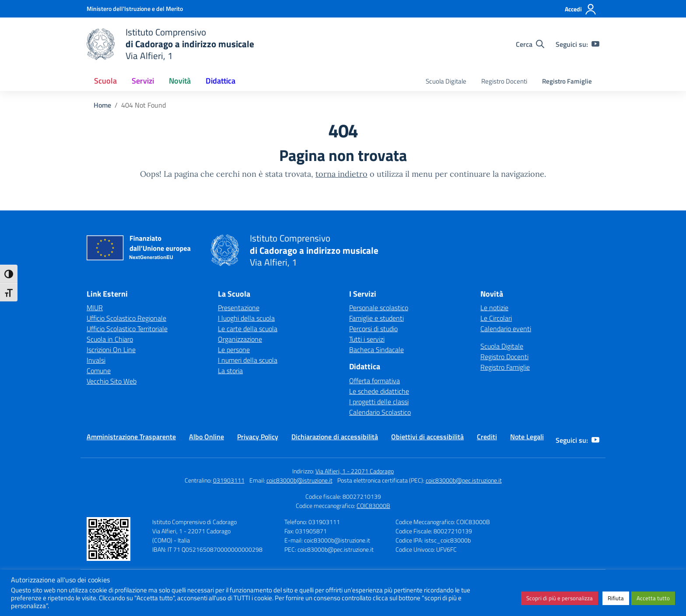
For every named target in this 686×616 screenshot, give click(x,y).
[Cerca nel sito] (530, 44)
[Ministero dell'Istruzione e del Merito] (135, 9)
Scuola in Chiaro (110, 339)
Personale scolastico (379, 308)
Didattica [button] (220, 81)
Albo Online (206, 437)
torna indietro (341, 174)
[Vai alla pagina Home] (102, 105)
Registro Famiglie (567, 81)
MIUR (95, 308)
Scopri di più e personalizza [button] (560, 598)
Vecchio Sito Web (112, 381)
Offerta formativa (374, 381)
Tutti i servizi (367, 339)
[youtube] (595, 44)
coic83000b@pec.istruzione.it (464, 480)
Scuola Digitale (446, 81)
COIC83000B (373, 506)
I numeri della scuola (248, 360)
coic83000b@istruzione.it (299, 480)
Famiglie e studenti (376, 318)
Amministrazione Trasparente (131, 437)
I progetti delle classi (379, 402)
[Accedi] (581, 9)
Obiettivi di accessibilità (427, 437)
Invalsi (96, 360)
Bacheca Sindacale (376, 350)
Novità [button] (180, 81)
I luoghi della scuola (246, 318)
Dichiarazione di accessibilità (335, 437)
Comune (99, 371)
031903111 (229, 480)
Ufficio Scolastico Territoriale (127, 329)
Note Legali (527, 437)
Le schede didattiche (379, 391)
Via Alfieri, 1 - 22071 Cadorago (355, 471)
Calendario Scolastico (380, 412)
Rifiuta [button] (616, 598)
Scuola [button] (105, 81)
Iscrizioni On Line (111, 350)
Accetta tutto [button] (653, 598)
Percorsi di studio (373, 329)
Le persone (234, 350)
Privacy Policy (258, 437)
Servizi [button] (143, 81)
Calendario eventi (506, 329)
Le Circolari (496, 318)
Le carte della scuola (248, 329)
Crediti (487, 437)
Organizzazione (240, 339)
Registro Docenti (504, 81)
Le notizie (494, 308)
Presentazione (239, 308)
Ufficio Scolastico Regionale (126, 318)
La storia (230, 371)
